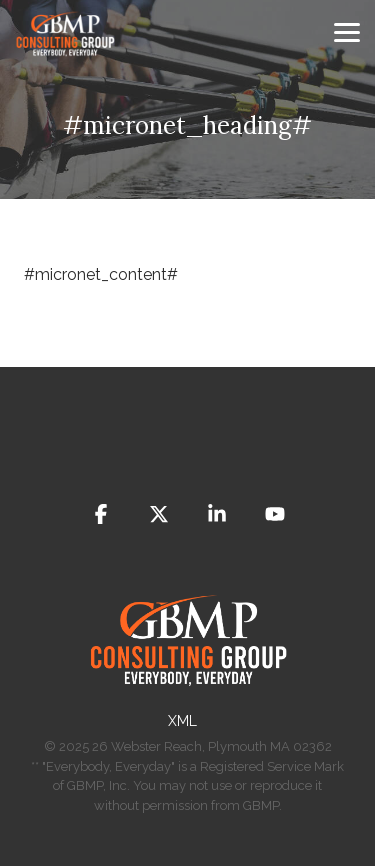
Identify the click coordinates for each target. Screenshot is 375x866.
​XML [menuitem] (182, 721)
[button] (347, 31)
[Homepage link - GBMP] (188, 688)
